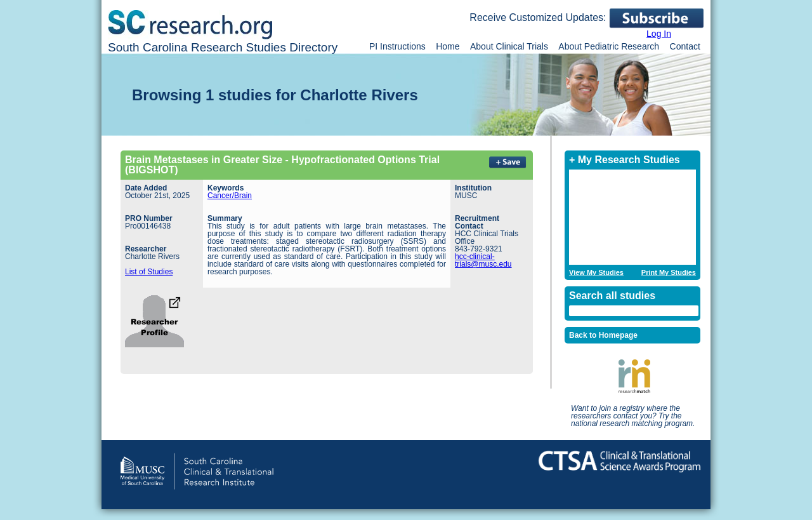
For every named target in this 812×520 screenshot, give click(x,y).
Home (448, 46)
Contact (685, 46)
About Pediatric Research (609, 46)
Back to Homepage (603, 335)
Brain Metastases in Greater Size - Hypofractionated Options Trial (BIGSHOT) (282, 165)
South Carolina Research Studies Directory (223, 47)
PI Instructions (397, 46)
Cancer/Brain (230, 196)
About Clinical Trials (509, 46)
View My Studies (596, 273)
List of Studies (149, 272)
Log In (659, 34)
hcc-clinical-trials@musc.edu (483, 260)
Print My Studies (669, 273)
